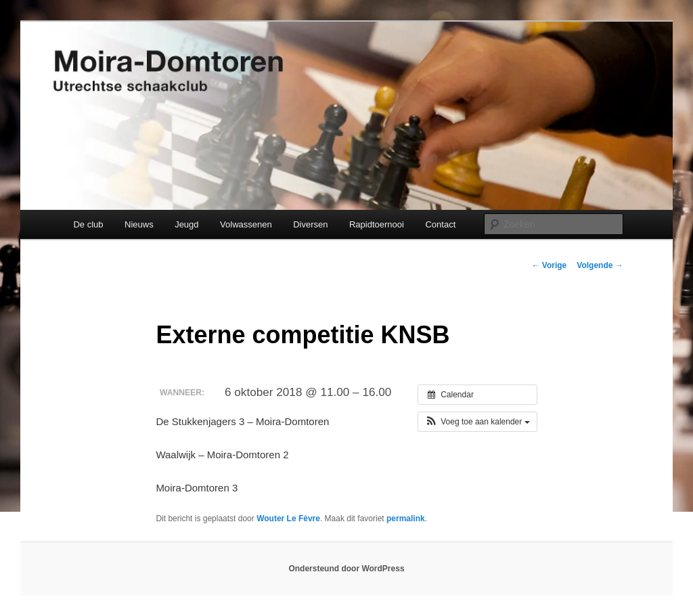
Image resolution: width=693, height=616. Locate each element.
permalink (406, 519)
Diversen (310, 224)
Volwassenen (246, 224)
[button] (477, 422)
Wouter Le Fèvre (288, 519)
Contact (440, 224)
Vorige (550, 265)
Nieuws (139, 224)
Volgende (600, 265)
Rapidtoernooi (377, 224)
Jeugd (186, 224)
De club (88, 224)
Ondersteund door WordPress (346, 569)
